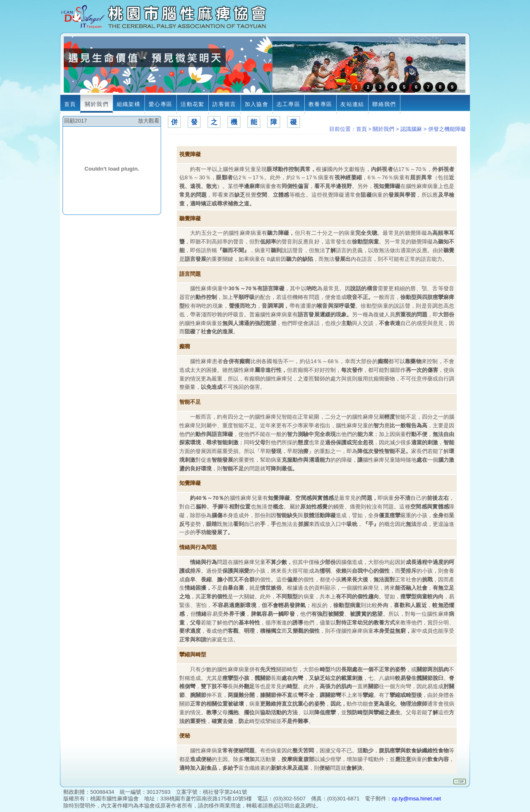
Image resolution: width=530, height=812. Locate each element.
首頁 (361, 129)
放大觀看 (149, 121)
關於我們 (383, 129)
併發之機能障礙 (447, 129)
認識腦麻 (411, 129)
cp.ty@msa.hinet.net (416, 799)
